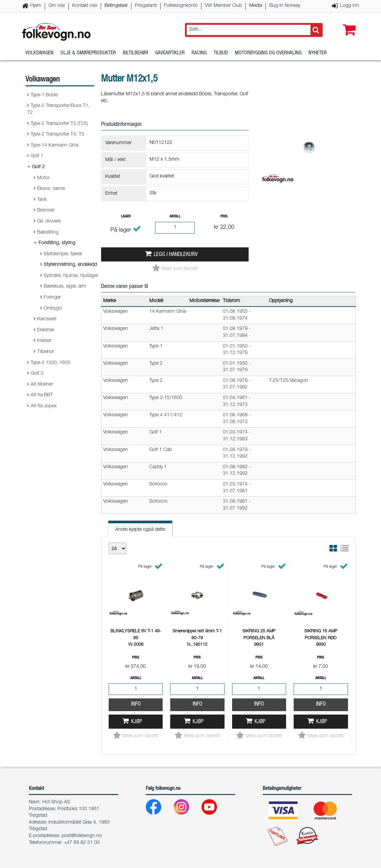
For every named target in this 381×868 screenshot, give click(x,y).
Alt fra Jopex (44, 406)
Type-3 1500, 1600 (51, 363)
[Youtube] (215, 809)
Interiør (44, 341)
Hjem (36, 6)
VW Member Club (224, 6)
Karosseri (47, 319)
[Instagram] (187, 809)
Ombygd (53, 309)
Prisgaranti (146, 6)
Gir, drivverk (49, 222)
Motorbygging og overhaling (268, 53)
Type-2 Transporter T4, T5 (57, 135)
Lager (126, 217)
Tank (42, 200)
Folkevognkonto (181, 6)
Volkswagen (40, 53)
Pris (224, 217)
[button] (348, 23)
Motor (43, 178)
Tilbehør (46, 352)
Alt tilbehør (42, 385)
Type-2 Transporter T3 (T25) (59, 124)
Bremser (46, 211)
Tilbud (221, 53)
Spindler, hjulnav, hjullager (71, 276)
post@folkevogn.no (82, 836)
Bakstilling (48, 233)
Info (136, 704)
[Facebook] (159, 809)
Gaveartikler (170, 53)
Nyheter (318, 53)
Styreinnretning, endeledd (70, 265)
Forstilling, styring (57, 243)
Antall (175, 217)
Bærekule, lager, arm (65, 287)
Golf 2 (38, 167)
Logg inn (350, 6)
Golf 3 (37, 374)
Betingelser (116, 6)
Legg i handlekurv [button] (176, 255)
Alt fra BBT (42, 395)
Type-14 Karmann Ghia (55, 146)
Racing (199, 53)
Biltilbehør (135, 53)
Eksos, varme (51, 189)
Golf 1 (37, 156)
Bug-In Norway (285, 6)
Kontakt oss (85, 6)
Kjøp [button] (137, 722)
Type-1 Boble (44, 95)
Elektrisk (46, 330)
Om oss (57, 6)
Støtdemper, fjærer (63, 254)
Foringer (52, 298)
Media (256, 6)
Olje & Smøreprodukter (88, 53)
